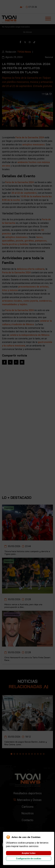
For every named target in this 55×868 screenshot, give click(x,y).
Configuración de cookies (29, 859)
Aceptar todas (29, 853)
